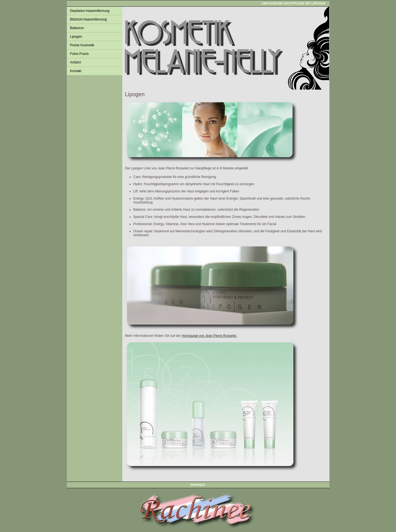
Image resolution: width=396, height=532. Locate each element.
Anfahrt (76, 62)
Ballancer (77, 28)
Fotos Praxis (79, 54)
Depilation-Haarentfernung (90, 11)
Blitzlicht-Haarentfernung (88, 19)
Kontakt (76, 71)
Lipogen (76, 37)
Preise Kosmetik (82, 45)
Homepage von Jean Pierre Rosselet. (209, 336)
